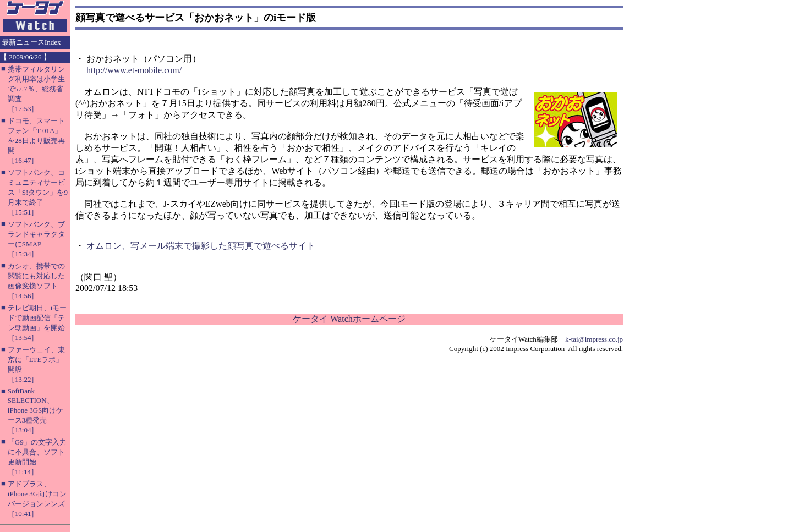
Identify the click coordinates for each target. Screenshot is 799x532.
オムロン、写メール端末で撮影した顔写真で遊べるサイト (201, 246)
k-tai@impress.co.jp (594, 339)
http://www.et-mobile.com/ (134, 70)
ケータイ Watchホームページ (349, 319)
